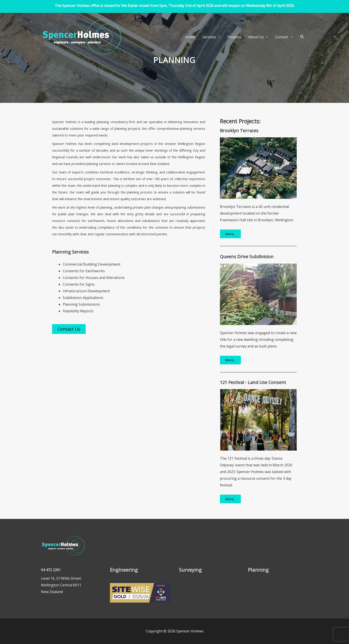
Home (190, 37)
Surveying (190, 570)
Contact (282, 37)
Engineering (124, 570)
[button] (302, 37)
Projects (234, 37)
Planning (258, 570)
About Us (256, 37)
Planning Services (70, 252)
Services (209, 37)
